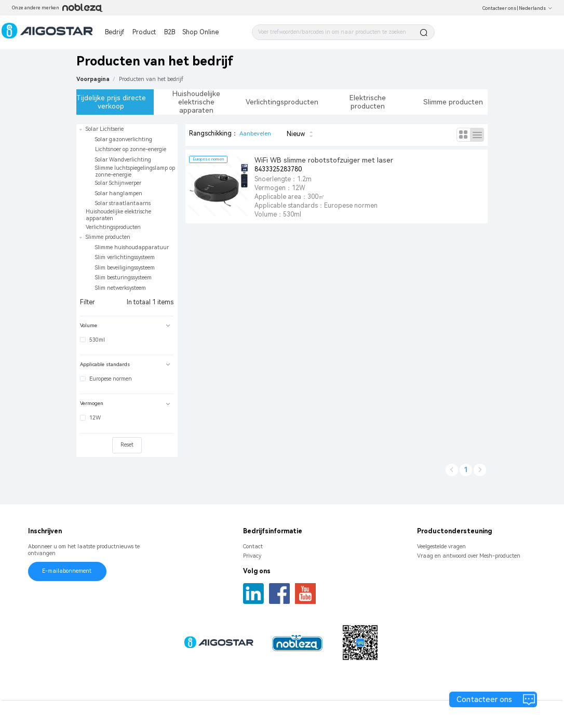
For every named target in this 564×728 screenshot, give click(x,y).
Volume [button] (125, 325)
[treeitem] (127, 166)
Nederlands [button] (536, 8)
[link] (151, 79)
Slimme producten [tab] (453, 102)
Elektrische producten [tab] (368, 102)
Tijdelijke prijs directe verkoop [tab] (111, 102)
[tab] (127, 326)
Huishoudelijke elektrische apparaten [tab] (196, 102)
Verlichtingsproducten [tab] (282, 102)
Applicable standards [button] (125, 364)
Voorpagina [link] (93, 79)
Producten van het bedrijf (151, 79)
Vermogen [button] (125, 403)
